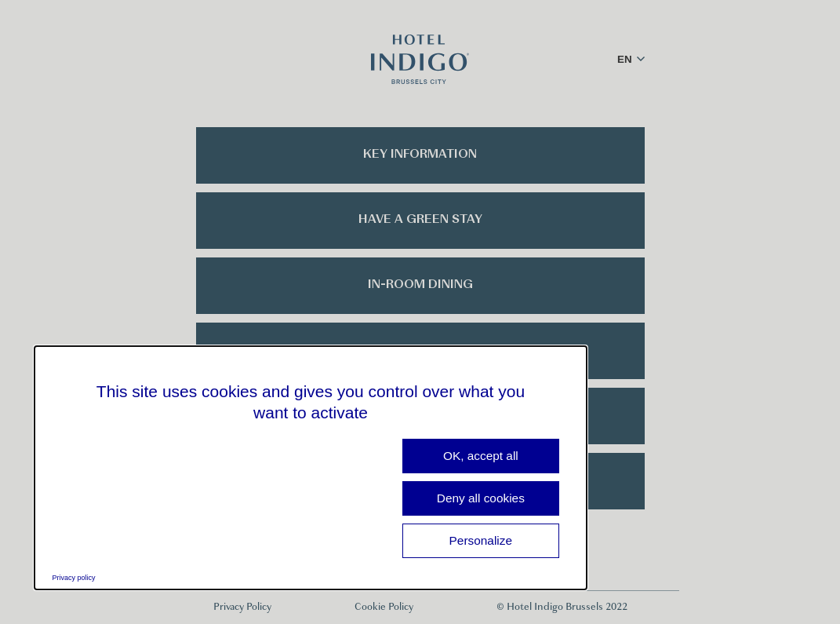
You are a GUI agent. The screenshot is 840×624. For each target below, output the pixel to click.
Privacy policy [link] (74, 578)
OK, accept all (481, 456)
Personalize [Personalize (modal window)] (481, 540)
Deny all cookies (481, 498)
